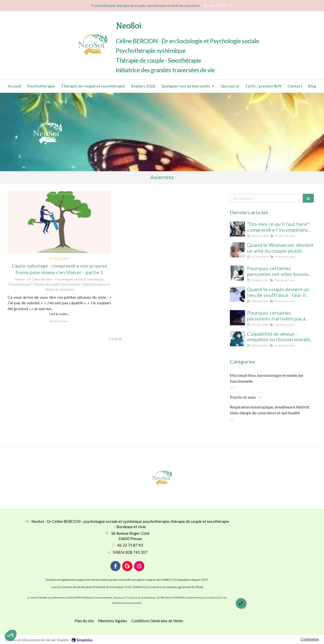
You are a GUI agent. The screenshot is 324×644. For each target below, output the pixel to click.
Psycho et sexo (243, 397)
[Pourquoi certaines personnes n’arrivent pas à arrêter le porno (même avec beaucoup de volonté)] (237, 318)
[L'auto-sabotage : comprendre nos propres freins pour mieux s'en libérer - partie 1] (59, 222)
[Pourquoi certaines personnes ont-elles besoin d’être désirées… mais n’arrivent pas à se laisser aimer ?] (237, 273)
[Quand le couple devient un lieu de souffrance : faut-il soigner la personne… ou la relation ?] (237, 294)
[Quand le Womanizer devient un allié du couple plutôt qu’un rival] (237, 250)
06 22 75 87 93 (130, 545)
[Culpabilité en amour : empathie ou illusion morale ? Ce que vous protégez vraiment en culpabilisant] (237, 339)
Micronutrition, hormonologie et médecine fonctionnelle (267, 378)
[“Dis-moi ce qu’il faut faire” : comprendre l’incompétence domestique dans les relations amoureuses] (237, 229)
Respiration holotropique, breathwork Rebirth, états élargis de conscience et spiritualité (270, 410)
